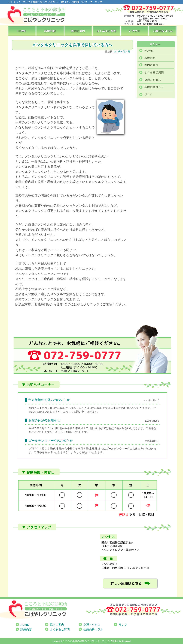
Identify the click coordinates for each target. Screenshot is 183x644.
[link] (57, 428)
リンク (123, 625)
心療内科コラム (163, 31)
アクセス (135, 31)
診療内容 (50, 31)
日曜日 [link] (57, 428)
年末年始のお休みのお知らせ (49, 400)
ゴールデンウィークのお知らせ (51, 441)
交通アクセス (92, 625)
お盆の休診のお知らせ (44, 420)
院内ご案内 (78, 31)
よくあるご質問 (107, 31)
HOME (22, 31)
